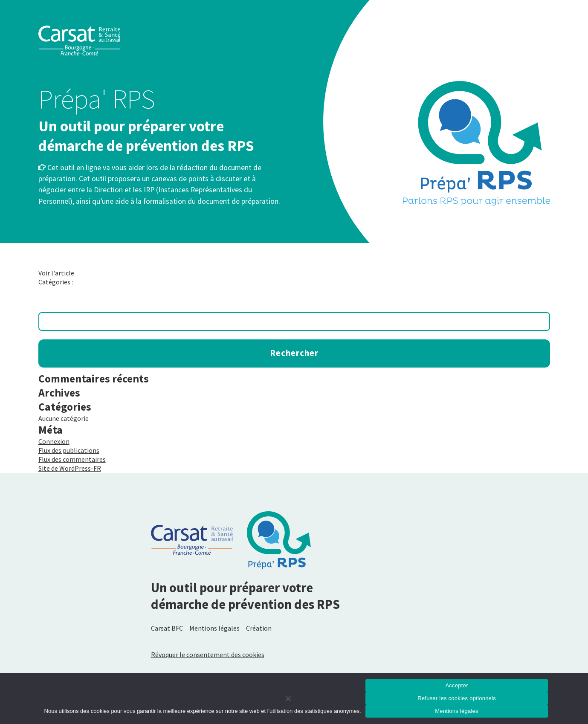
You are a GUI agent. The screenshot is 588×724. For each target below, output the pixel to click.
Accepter (456, 685)
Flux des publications (69, 450)
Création (259, 628)
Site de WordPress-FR (70, 468)
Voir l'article (56, 273)
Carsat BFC (167, 628)
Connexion (54, 441)
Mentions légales (214, 628)
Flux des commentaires (72, 459)
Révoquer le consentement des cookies (208, 654)
